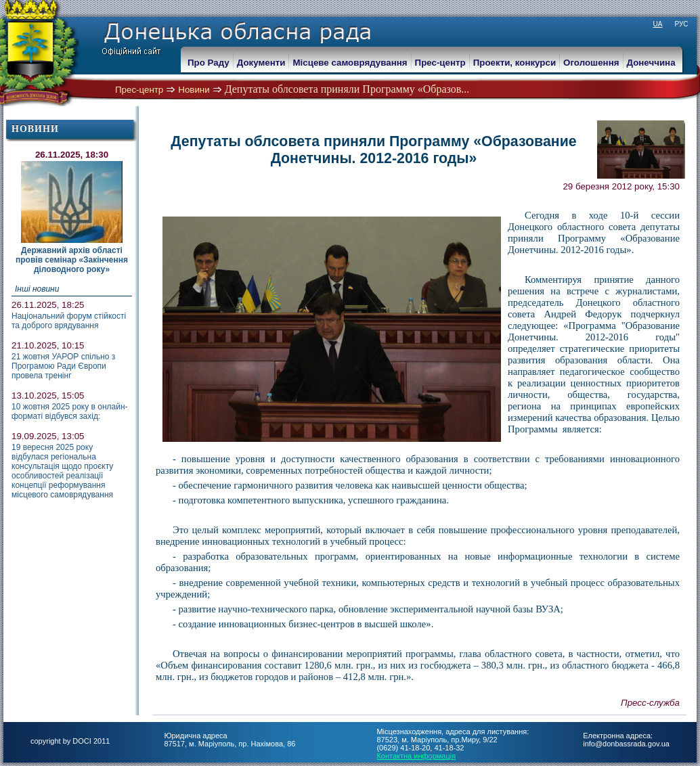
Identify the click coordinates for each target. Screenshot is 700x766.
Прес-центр (139, 90)
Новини (194, 90)
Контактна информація (416, 756)
